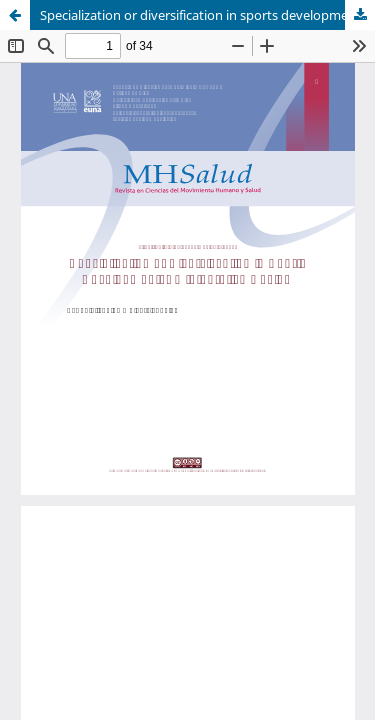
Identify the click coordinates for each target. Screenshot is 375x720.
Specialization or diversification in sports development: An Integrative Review (207, 15)
